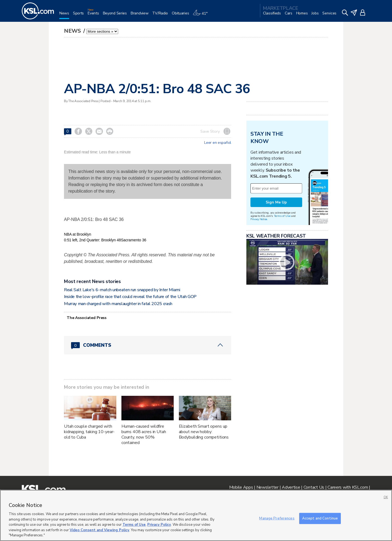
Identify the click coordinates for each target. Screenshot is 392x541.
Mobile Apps (241, 487)
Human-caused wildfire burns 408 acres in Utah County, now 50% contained (144, 434)
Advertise (291, 487)
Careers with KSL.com (348, 487)
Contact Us (314, 487)
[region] (196, 515)
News (73, 31)
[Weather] (202, 15)
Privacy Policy (159, 525)
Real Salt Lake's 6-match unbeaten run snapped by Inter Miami (122, 290)
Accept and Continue (320, 518)
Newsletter (267, 487)
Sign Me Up (276, 202)
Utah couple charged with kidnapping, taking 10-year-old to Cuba (89, 432)
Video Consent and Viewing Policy (99, 530)
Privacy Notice (259, 219)
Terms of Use (282, 216)
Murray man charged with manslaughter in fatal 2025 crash (118, 304)
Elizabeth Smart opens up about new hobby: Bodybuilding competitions (204, 432)
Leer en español (218, 143)
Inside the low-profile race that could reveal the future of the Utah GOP (130, 297)
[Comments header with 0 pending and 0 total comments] (148, 345)
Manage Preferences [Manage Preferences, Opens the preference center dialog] (277, 518)
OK (386, 497)
